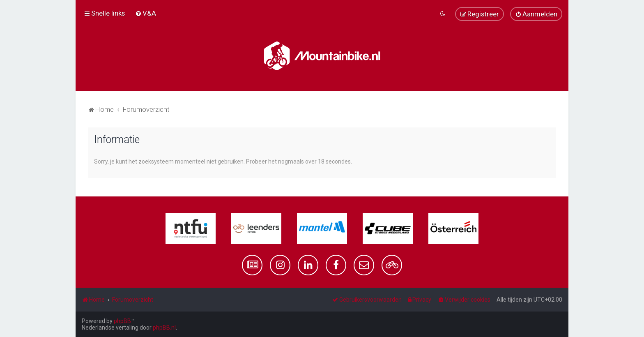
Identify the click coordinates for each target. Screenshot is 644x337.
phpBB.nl (164, 328)
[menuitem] (146, 13)
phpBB (122, 321)
